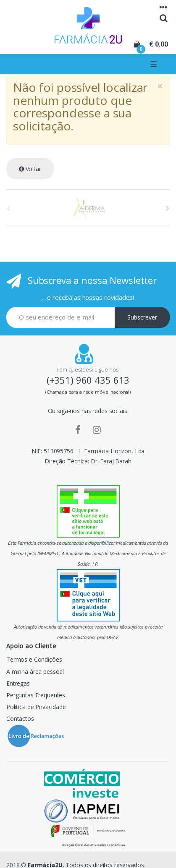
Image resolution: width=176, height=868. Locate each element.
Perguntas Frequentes (36, 695)
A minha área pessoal (35, 672)
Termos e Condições (34, 659)
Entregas (18, 683)
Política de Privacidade (36, 707)
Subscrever (142, 317)
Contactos (20, 719)
